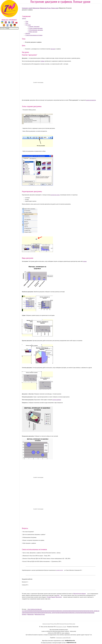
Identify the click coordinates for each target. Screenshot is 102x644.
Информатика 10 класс (40, 614)
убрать (24, 19)
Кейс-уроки (72, 624)
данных (85, 261)
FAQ (58, 624)
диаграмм (53, 49)
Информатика (36, 8)
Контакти (67, 624)
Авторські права (46, 624)
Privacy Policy (54, 624)
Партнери (62, 624)
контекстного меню (55, 195)
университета (60, 570)
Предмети (24, 614)
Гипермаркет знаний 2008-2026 (63, 638)
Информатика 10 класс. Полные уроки (49, 8)
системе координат (57, 400)
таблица (43, 61)
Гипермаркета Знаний (61, 627)
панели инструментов (91, 100)
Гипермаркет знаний (27, 8)
